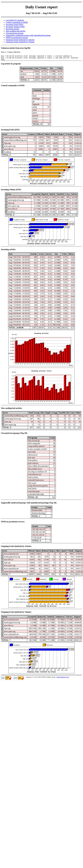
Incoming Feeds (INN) (15, 25)
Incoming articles (13, 29)
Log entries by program (15, 20)
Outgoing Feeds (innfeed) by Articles (20, 40)
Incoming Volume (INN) (15, 27)
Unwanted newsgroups (15, 33)
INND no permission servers (17, 38)
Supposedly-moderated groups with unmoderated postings (28, 35)
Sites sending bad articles (16, 31)
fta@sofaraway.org (63, 678)
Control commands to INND (17, 22)
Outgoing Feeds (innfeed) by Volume (20, 42)
